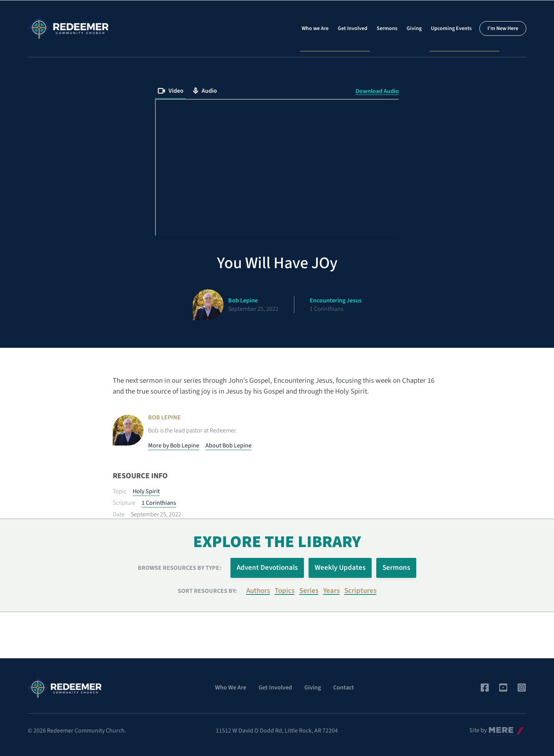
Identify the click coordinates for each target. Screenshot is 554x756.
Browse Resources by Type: (179, 568)
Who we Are (315, 28)
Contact (344, 688)
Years (331, 591)
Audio (205, 91)
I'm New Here (503, 28)
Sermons (387, 28)
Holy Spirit (146, 491)
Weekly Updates (340, 568)
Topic (120, 491)
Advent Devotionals (267, 568)
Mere (495, 728)
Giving (414, 28)
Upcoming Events (451, 28)
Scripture (124, 503)
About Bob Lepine (229, 446)
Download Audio (377, 91)
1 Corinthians (159, 503)
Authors (258, 591)
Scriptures (360, 591)
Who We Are (231, 688)
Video (170, 91)
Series (309, 591)
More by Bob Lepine (174, 446)
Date (119, 514)
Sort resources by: (207, 591)
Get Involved (353, 28)
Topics (285, 591)
